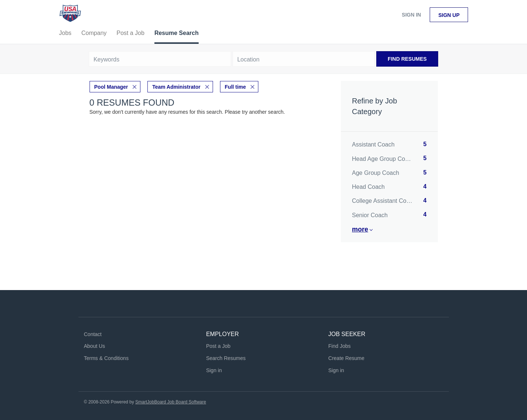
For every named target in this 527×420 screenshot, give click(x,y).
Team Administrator (176, 87)
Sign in (411, 15)
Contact (93, 334)
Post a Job (218, 346)
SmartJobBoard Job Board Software (171, 402)
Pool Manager (111, 87)
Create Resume (346, 358)
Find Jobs (340, 346)
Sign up (449, 15)
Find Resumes (407, 59)
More (360, 229)
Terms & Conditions (106, 358)
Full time (235, 87)
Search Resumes (226, 358)
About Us (95, 346)
